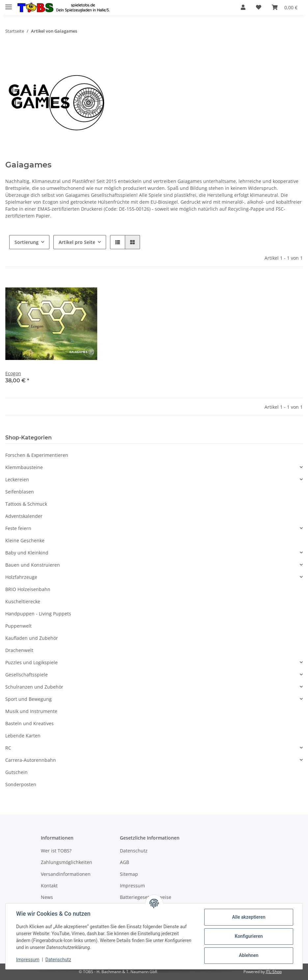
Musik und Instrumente (31, 711)
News (47, 897)
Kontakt (49, 886)
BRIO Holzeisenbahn (28, 589)
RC (8, 748)
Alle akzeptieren (249, 917)
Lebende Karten (23, 736)
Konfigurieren (249, 936)
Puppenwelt (18, 626)
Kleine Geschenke (25, 540)
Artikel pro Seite (77, 242)
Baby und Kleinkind (27, 553)
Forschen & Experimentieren (37, 455)
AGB (125, 862)
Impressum (132, 886)
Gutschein (16, 772)
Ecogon (13, 373)
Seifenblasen (20, 492)
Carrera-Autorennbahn (31, 760)
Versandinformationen (66, 874)
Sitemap (129, 874)
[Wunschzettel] (259, 7)
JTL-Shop (274, 972)
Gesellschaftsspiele (27, 675)
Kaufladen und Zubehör (32, 638)
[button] (243, 7)
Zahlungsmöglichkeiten (67, 862)
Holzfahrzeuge (21, 577)
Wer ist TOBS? (56, 851)
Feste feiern (18, 528)
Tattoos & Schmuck (26, 504)
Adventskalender (24, 516)
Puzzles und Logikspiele (31, 662)
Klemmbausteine (24, 467)
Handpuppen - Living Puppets (38, 614)
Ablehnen (249, 955)
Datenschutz (134, 851)
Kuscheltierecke (23, 601)
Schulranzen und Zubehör (34, 687)
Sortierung (27, 242)
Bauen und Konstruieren (33, 565)
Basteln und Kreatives (29, 723)
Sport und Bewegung (28, 699)
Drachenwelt (19, 650)
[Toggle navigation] (9, 4)
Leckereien (17, 479)
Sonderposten (21, 784)
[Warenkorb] (285, 7)
